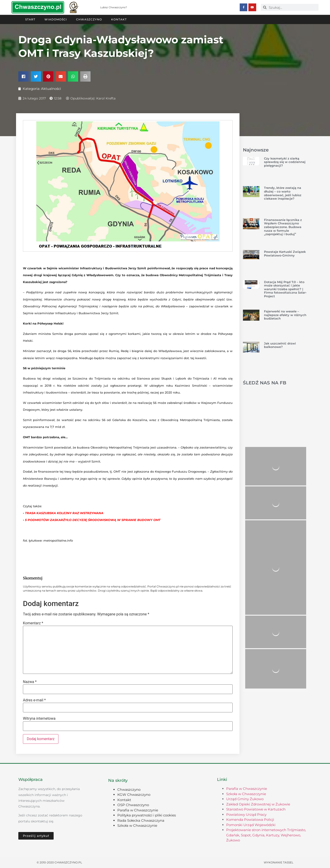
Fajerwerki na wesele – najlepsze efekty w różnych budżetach (285, 315)
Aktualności (51, 88)
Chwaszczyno (89, 19)
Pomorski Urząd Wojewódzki (251, 825)
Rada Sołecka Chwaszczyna (141, 820)
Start (30, 19)
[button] (23, 76)
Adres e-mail (34, 700)
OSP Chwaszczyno (133, 805)
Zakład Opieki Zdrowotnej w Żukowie (258, 804)
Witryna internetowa (39, 718)
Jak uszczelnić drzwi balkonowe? (280, 345)
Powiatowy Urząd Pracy (246, 814)
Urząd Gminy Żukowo (245, 799)
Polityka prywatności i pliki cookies (147, 815)
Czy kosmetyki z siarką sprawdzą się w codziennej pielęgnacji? (285, 162)
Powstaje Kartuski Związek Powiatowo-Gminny (285, 253)
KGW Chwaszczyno (134, 794)
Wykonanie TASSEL (279, 862)
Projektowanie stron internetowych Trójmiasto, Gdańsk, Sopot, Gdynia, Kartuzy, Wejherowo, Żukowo (266, 835)
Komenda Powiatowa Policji (250, 819)
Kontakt (119, 19)
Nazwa (30, 682)
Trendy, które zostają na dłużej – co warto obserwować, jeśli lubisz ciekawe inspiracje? (283, 193)
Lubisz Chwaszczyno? (114, 7)
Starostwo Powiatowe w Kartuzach (256, 809)
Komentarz (33, 623)
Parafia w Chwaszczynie (138, 810)
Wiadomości (56, 19)
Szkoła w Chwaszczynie (137, 825)
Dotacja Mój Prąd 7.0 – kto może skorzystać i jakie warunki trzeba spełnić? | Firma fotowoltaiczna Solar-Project (285, 289)
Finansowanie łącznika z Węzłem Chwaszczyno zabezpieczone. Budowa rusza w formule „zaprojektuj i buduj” (283, 227)
